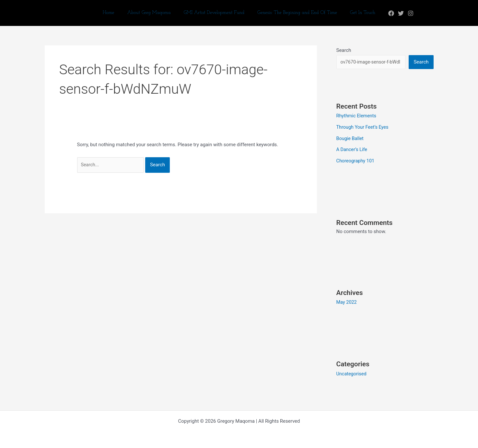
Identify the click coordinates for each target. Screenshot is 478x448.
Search (344, 50)
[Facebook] (383, 13)
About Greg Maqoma (152, 13)
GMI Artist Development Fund (214, 13)
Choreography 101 (356, 160)
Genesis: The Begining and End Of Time (294, 13)
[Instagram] (402, 13)
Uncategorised (352, 372)
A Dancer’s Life (352, 149)
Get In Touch (356, 13)
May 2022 (347, 301)
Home (115, 13)
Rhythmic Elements (357, 116)
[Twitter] (393, 13)
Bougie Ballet (351, 138)
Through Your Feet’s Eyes (363, 127)
